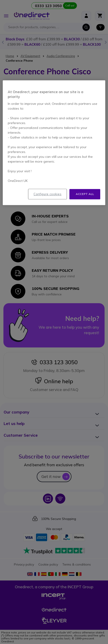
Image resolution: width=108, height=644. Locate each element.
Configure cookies (47, 194)
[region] (54, 143)
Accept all (85, 194)
